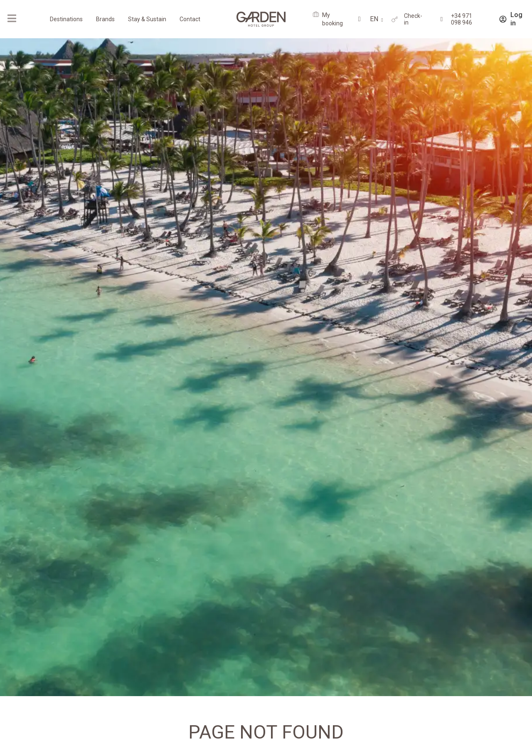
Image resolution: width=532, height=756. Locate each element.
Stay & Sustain (147, 19)
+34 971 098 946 (462, 19)
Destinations (66, 19)
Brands (105, 19)
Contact (190, 19)
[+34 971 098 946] (442, 19)
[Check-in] (395, 19)
